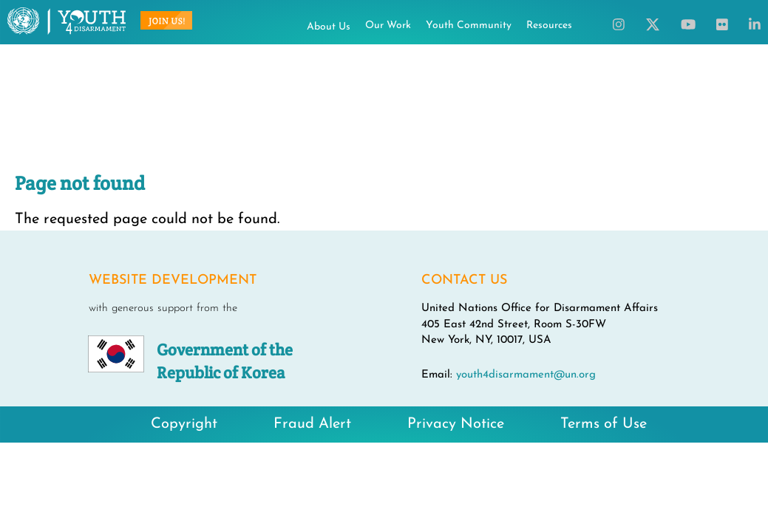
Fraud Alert (312, 424)
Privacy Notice (456, 424)
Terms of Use (604, 424)
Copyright (184, 424)
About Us (329, 27)
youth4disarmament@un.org (526, 375)
